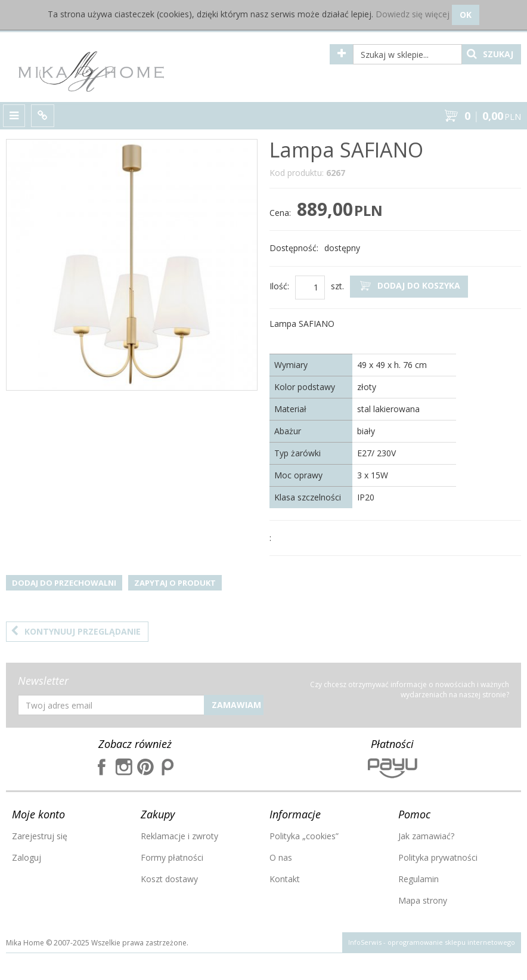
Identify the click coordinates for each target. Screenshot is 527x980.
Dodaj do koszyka (409, 286)
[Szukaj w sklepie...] (407, 54)
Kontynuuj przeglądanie (76, 631)
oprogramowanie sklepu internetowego (451, 942)
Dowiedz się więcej (413, 14)
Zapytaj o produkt (175, 583)
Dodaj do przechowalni (64, 583)
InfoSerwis (365, 942)
